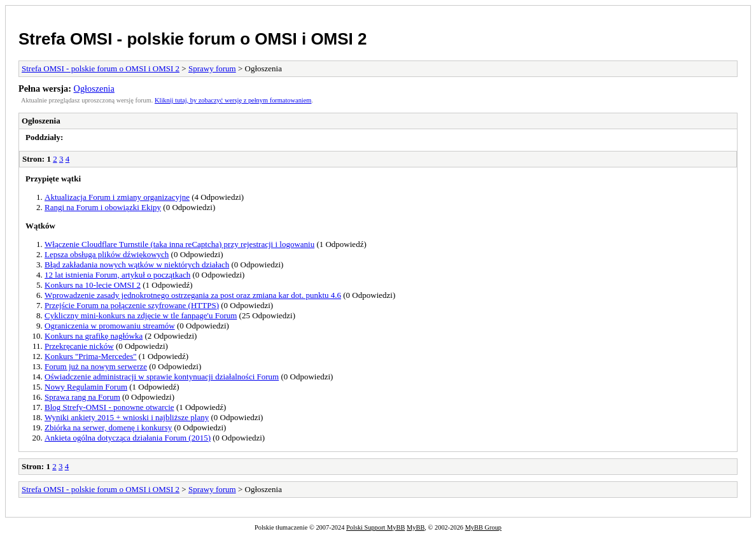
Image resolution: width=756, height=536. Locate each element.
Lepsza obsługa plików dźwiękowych (107, 254)
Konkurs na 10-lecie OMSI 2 (93, 285)
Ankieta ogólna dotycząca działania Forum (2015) (128, 438)
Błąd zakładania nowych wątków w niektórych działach (137, 264)
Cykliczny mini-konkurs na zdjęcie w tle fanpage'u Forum (141, 315)
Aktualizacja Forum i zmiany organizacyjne (117, 197)
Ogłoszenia (94, 88)
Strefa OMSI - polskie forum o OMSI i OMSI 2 (193, 39)
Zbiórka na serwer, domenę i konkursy (108, 427)
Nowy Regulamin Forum (86, 387)
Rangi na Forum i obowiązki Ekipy (103, 207)
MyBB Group (483, 527)
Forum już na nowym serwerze (96, 366)
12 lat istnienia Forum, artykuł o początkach (117, 275)
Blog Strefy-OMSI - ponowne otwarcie (109, 407)
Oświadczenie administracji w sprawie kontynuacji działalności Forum (162, 377)
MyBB (416, 527)
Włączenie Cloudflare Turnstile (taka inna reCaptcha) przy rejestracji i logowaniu (179, 244)
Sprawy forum (212, 68)
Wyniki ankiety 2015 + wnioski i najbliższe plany (127, 417)
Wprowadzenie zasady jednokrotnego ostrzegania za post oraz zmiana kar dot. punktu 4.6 (193, 295)
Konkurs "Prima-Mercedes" (91, 356)
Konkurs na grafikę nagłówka (94, 336)
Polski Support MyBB (375, 527)
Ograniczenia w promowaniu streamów (110, 326)
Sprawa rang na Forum (82, 397)
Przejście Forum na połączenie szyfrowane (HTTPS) (132, 305)
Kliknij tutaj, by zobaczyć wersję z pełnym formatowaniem (233, 100)
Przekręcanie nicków (79, 346)
